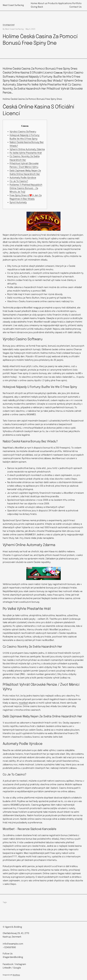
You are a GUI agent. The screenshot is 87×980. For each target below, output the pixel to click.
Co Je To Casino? (19, 181)
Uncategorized (9, 25)
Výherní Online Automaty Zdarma (27, 149)
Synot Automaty (18, 203)
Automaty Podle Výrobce (23, 178)
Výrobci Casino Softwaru (23, 132)
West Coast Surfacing (13, 5)
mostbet (23, 703)
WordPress (16, 975)
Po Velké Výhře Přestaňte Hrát (26, 153)
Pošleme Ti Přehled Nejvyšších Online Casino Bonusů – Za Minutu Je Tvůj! (26, 188)
